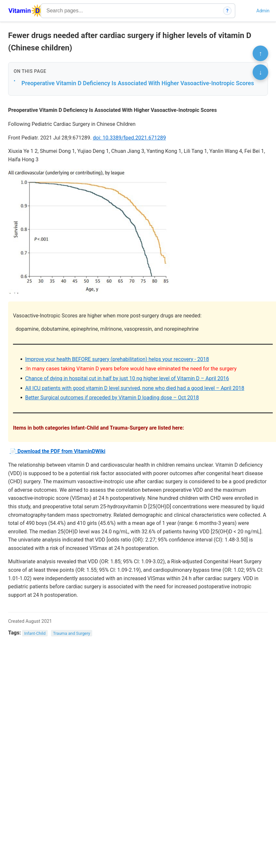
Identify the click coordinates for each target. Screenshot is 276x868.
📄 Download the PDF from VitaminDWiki (58, 451)
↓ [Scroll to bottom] (260, 72)
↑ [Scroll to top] (260, 53)
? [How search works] (227, 11)
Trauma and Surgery (71, 633)
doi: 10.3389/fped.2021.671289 (129, 138)
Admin (263, 11)
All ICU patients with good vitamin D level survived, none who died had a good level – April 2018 (135, 388)
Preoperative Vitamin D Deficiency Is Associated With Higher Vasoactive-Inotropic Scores (138, 83)
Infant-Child (35, 633)
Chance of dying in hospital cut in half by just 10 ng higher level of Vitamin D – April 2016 (127, 378)
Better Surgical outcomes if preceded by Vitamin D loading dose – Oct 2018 (112, 398)
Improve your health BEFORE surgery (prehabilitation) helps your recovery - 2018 (117, 359)
